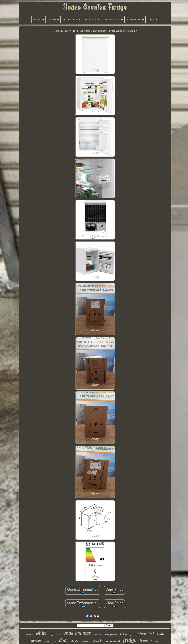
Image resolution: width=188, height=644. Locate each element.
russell (86, 641)
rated (47, 642)
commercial (112, 641)
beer (58, 635)
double (29, 635)
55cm (54, 642)
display (75, 641)
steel (157, 642)
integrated (145, 634)
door (64, 640)
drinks (36, 641)
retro (51, 635)
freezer (146, 640)
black (97, 641)
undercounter (77, 633)
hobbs (124, 634)
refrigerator (111, 635)
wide (132, 635)
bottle (161, 634)
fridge (130, 640)
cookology (98, 635)
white (41, 633)
